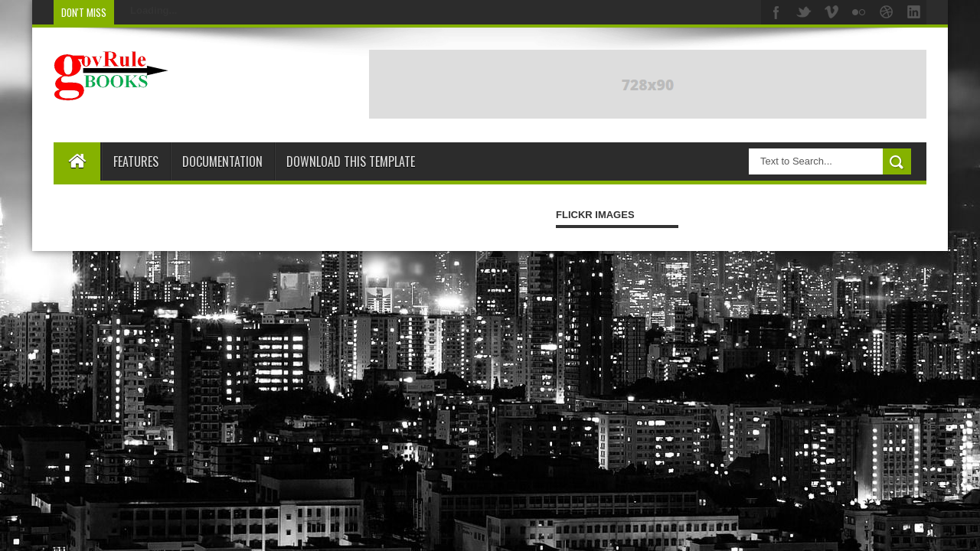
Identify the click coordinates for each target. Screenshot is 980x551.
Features (136, 161)
